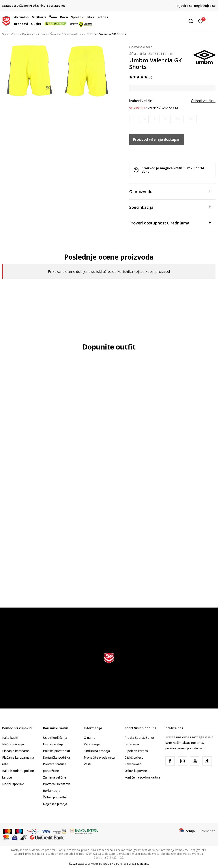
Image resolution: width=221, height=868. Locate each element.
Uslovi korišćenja (55, 738)
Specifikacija (170, 207)
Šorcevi (55, 34)
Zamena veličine (55, 777)
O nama (90, 738)
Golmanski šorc (75, 34)
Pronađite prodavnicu (99, 757)
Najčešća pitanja (55, 804)
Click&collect (134, 757)
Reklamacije (52, 791)
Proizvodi (29, 34)
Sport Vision (11, 34)
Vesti (87, 764)
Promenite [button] (207, 831)
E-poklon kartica (136, 751)
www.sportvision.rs (90, 864)
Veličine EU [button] (137, 108)
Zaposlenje (92, 744)
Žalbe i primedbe (55, 797)
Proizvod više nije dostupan (157, 139)
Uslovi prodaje (53, 744)
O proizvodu (170, 191)
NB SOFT (117, 864)
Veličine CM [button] (170, 108)
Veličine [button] (153, 108)
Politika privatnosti (56, 751)
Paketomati (133, 764)
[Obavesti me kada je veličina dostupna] (134, 119)
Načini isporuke (13, 784)
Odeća (43, 34)
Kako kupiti (10, 738)
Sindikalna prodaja (97, 751)
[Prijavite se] (201, 21)
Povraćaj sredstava (57, 784)
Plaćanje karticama (16, 751)
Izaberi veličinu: (142, 101)
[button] (161, 21)
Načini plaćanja (13, 744)
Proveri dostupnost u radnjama (170, 223)
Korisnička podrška (56, 757)
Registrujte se (205, 6)
